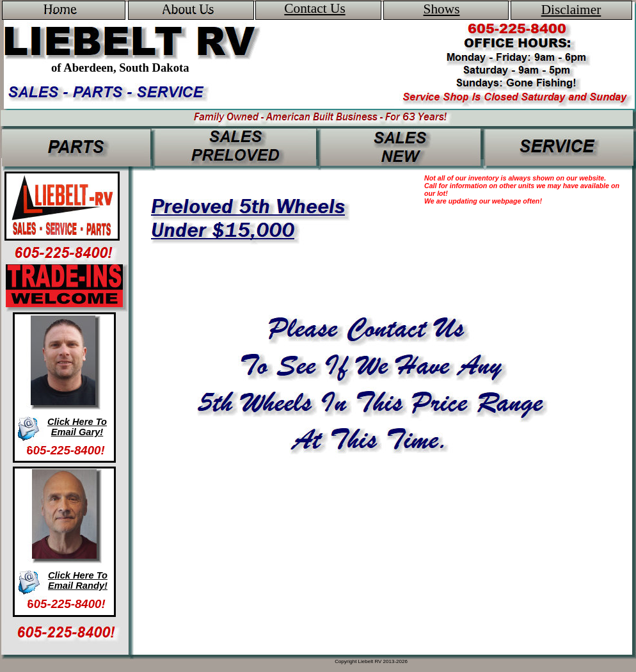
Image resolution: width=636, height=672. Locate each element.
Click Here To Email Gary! (77, 427)
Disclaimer (571, 10)
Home (60, 9)
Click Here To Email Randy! (78, 580)
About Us (187, 9)
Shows (442, 9)
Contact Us (314, 8)
